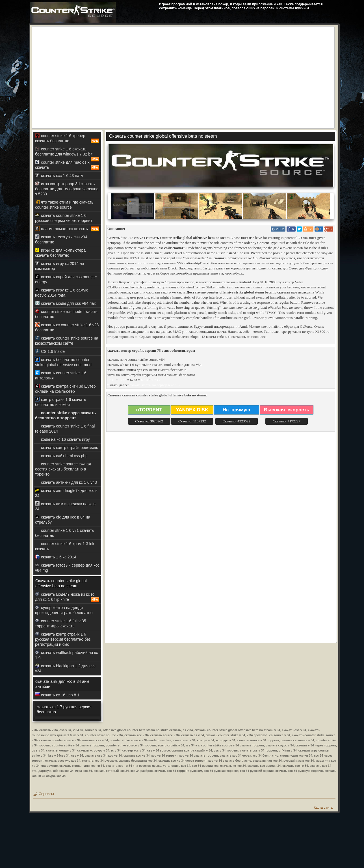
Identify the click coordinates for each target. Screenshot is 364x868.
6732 (122, 380)
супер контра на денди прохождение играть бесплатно (64, 610)
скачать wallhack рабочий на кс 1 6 (66, 655)
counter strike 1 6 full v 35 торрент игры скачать (61, 623)
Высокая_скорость (287, 410)
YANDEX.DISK (192, 410)
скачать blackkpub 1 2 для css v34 (65, 668)
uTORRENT (149, 410)
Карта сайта (323, 807)
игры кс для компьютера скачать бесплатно (60, 253)
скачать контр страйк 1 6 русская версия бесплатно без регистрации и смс (63, 639)
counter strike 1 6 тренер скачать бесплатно (67, 138)
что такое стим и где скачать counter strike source (64, 205)
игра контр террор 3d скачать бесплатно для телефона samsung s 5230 (67, 189)
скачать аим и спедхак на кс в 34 (65, 506)
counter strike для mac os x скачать (67, 165)
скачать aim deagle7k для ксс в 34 (66, 493)
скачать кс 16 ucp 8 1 (57, 695)
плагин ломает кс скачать (67, 229)
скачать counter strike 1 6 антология (61, 375)
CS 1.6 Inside (50, 351)
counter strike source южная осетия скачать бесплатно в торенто (63, 469)
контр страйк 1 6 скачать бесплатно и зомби (60, 402)
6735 (156, 380)
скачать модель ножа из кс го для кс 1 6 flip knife (67, 597)
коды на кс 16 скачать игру (62, 439)
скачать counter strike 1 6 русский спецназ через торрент (64, 218)
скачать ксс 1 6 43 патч (59, 175)
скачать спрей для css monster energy (66, 279)
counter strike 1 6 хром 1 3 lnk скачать (65, 546)
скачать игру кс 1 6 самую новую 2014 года (62, 292)
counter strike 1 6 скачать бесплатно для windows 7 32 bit (67, 152)
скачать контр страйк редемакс (67, 447)
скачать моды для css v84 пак (65, 303)
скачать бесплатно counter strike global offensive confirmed (63, 362)
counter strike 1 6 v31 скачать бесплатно (64, 533)
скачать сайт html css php (61, 456)
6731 (111, 380)
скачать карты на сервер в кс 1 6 (155, 385)
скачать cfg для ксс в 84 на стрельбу (63, 520)
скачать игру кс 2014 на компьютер (59, 266)
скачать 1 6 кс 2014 (56, 557)
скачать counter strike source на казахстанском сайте (67, 341)
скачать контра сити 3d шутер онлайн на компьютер (65, 389)
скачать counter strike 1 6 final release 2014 (65, 428)
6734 (145, 380)
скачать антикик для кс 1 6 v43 (66, 482)
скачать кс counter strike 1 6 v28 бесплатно (67, 327)
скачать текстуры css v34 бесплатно (61, 239)
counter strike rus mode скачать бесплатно (66, 314)
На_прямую (237, 410)
